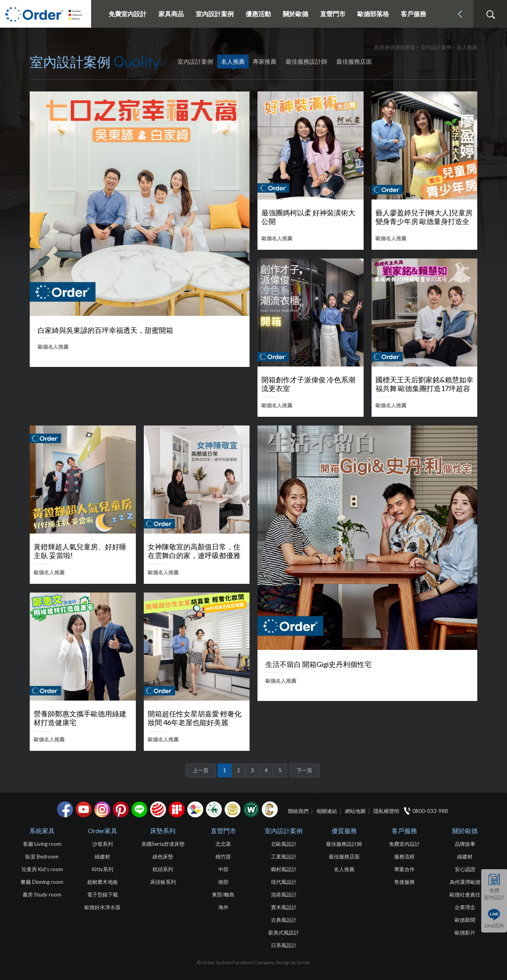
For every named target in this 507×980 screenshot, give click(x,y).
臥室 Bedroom (42, 857)
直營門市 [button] (333, 14)
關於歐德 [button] (295, 14)
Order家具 (103, 831)
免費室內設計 (128, 14)
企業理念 (465, 907)
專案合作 (404, 869)
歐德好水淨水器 (102, 907)
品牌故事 (465, 844)
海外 (223, 907)
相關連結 (327, 811)
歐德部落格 (373, 14)
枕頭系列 (163, 869)
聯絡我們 (298, 811)
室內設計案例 (284, 831)
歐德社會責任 (465, 895)
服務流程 (404, 857)
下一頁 (304, 770)
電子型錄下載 (103, 895)
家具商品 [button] (171, 14)
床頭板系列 (163, 882)
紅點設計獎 (158, 809)
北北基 (223, 844)
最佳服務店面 (354, 61)
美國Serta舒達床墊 (163, 844)
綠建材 (214, 809)
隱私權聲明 (386, 811)
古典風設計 (284, 920)
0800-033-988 (430, 811)
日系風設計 (284, 945)
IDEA (195, 809)
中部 (223, 869)
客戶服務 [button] (414, 14)
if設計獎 (177, 809)
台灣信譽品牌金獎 (233, 809)
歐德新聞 (465, 920)
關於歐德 (465, 831)
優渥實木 (251, 809)
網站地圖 (355, 811)
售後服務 (404, 882)
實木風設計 (284, 907)
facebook (65, 809)
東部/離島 (223, 895)
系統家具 (42, 831)
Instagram (102, 809)
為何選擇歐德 (465, 882)
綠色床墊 (163, 857)
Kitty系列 (103, 869)
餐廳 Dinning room (42, 882)
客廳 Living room (42, 844)
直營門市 (223, 831)
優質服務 (344, 831)
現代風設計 (284, 882)
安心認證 (465, 869)
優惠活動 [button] (258, 14)
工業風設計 (284, 857)
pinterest (121, 809)
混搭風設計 (284, 895)
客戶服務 (404, 831)
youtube (84, 809)
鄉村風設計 (284, 869)
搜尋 (490, 15)
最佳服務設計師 (306, 61)
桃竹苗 (223, 857)
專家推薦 (265, 61)
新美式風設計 (284, 933)
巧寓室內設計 (270, 809)
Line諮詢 (494, 925)
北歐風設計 (284, 844)
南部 (223, 882)
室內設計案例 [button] (215, 14)
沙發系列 (103, 844)
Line (139, 809)
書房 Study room (42, 895)
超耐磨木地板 (103, 882)
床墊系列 (163, 831)
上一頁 (201, 770)
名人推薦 (233, 61)
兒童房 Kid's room (42, 869)
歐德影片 (465, 933)
